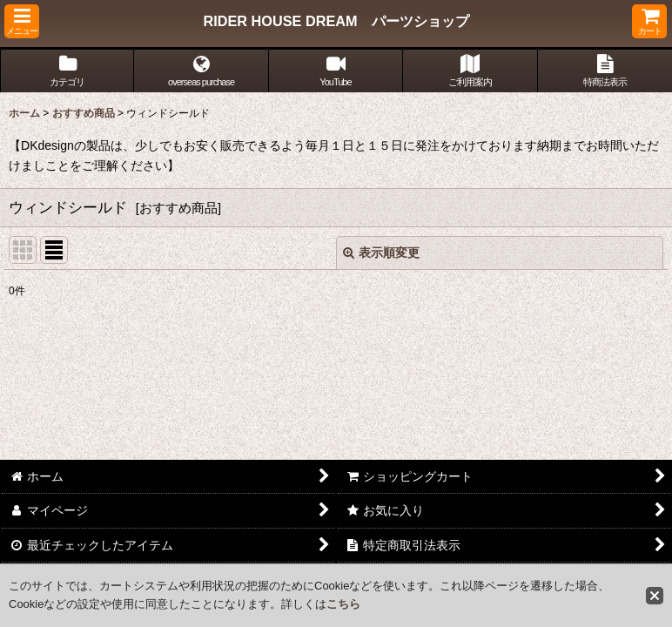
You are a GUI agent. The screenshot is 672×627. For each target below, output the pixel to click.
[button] (22, 21)
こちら (343, 604)
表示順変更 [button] (381, 253)
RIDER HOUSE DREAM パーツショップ (336, 21)
